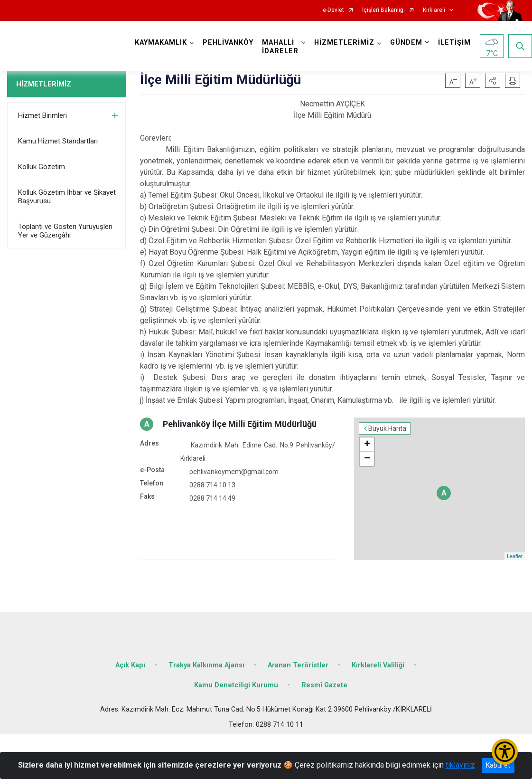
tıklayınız (460, 765)
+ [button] (367, 445)
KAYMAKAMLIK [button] (161, 43)
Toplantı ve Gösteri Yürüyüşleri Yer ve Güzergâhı (65, 231)
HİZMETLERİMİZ (44, 84)
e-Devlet (333, 10)
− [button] (367, 459)
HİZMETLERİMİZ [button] (344, 43)
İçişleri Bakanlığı (383, 10)
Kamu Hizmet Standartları (58, 141)
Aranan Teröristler (298, 665)
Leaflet (515, 556)
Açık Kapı (130, 665)
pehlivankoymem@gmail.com (234, 472)
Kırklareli (434, 10)
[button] (493, 80)
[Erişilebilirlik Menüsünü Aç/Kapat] (505, 752)
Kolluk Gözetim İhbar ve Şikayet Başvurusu (67, 197)
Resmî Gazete (324, 685)
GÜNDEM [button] (406, 43)
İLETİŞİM (454, 43)
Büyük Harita (387, 428)
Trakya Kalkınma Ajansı (206, 665)
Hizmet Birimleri (42, 115)
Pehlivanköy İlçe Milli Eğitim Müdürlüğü (240, 424)
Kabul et (498, 765)
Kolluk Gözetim (42, 167)
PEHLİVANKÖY (228, 43)
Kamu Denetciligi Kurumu (236, 685)
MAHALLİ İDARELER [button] (280, 47)
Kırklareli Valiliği (378, 665)
